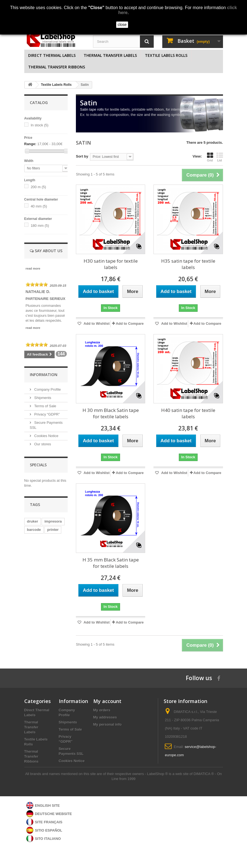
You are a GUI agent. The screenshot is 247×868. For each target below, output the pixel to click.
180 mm (40, 226)
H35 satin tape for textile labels (188, 264)
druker (33, 521)
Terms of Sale (45, 406)
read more (33, 272)
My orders (102, 710)
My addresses (105, 717)
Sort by (82, 156)
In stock (39, 125)
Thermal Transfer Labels (110, 55)
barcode (34, 530)
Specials (38, 465)
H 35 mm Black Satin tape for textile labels (111, 563)
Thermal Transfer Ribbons (57, 67)
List (220, 157)
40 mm (39, 206)
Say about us (46, 251)
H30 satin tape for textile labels (111, 264)
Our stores (42, 444)
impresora (53, 521)
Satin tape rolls (92, 109)
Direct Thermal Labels (52, 55)
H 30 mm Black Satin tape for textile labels (111, 413)
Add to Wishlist (96, 323)
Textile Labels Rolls (166, 55)
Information (44, 375)
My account (107, 701)
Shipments (42, 398)
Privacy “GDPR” (47, 414)
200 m (38, 187)
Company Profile (47, 389)
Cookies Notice (46, 436)
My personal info (107, 724)
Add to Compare (130, 323)
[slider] (37, 288)
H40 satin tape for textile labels (188, 413)
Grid (210, 157)
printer (53, 530)
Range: (30, 144)
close (122, 25)
